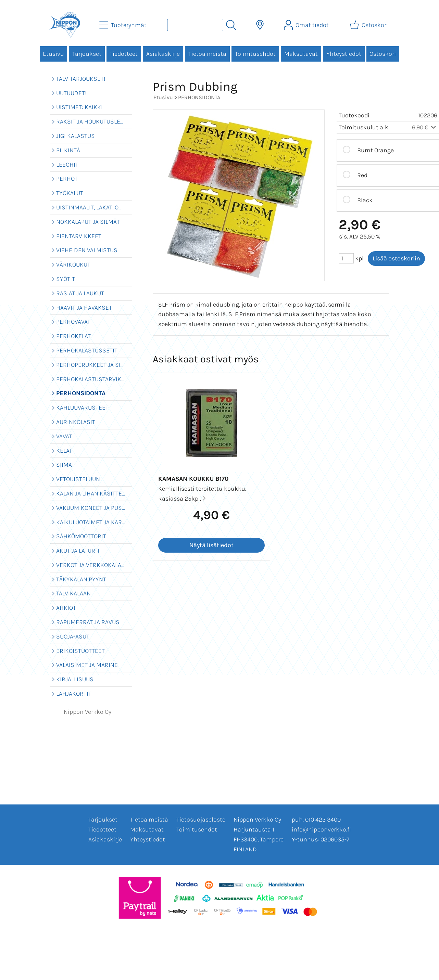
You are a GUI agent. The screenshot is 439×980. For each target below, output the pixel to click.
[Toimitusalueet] (260, 25)
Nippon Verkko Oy (87, 712)
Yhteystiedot (344, 54)
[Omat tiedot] (307, 25)
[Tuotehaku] (195, 25)
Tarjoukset (87, 54)
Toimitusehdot (255, 54)
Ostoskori (383, 54)
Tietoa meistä (207, 54)
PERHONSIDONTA (199, 97)
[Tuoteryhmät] (124, 25)
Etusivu (53, 54)
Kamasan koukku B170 (193, 479)
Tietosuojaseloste (201, 820)
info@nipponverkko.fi (321, 829)
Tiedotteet (124, 54)
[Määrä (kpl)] (346, 258)
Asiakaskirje (163, 54)
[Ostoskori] (370, 25)
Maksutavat (301, 54)
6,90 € (425, 127)
